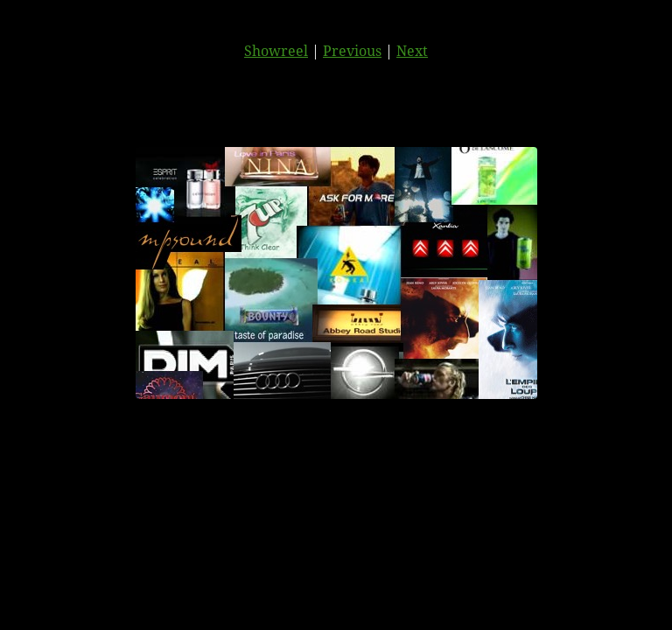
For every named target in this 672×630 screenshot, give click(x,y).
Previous (352, 51)
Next (412, 51)
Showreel (276, 51)
